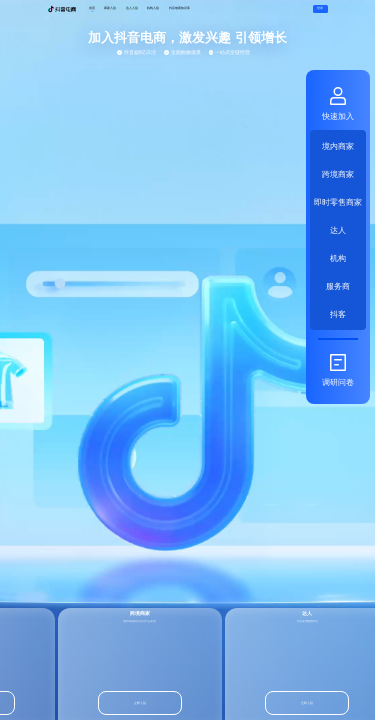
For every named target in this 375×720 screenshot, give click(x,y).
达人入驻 (132, 8)
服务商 (338, 285)
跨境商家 (338, 173)
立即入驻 (139, 703)
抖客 (338, 313)
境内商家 (338, 145)
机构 (338, 257)
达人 (338, 229)
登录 (320, 8)
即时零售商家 (338, 201)
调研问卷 (338, 369)
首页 (92, 8)
